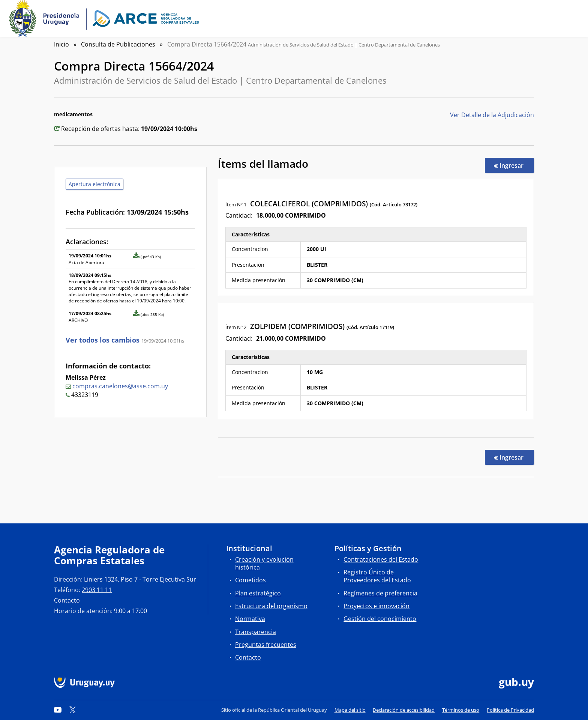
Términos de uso (461, 710)
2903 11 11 (97, 590)
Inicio (61, 44)
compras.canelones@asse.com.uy (120, 386)
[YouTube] (58, 710)
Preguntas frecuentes (266, 645)
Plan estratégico (258, 593)
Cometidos (250, 580)
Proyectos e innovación (376, 606)
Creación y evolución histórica (264, 563)
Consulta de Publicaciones (118, 44)
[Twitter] (73, 710)
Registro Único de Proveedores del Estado (377, 576)
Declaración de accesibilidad (404, 710)
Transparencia (256, 632)
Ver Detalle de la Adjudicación (492, 115)
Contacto (67, 600)
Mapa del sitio (350, 710)
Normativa (250, 619)
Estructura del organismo (271, 606)
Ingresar (514, 165)
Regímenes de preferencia (380, 593)
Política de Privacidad (510, 710)
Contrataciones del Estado (381, 559)
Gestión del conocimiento (380, 619)
